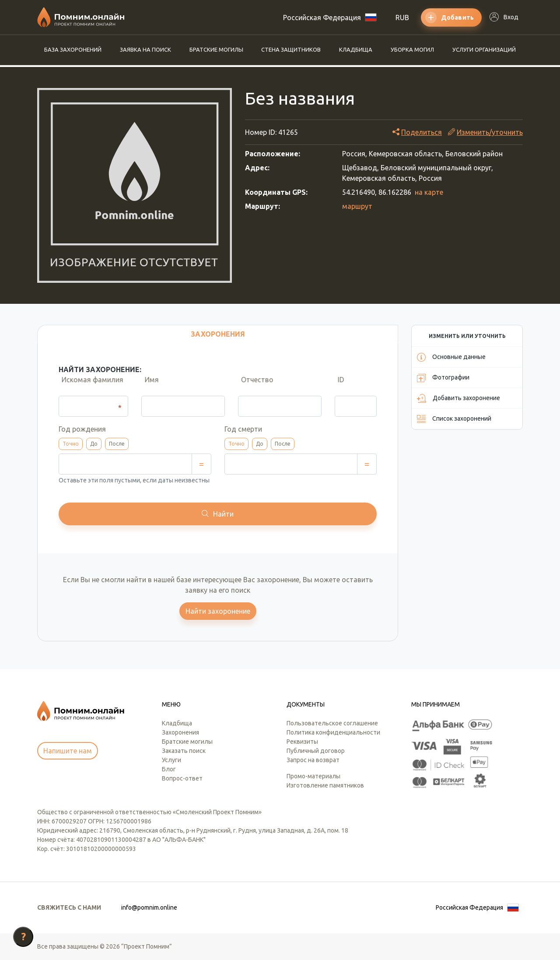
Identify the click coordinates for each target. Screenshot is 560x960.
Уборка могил (412, 49)
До (94, 444)
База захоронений (73, 49)
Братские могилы (216, 49)
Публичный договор (316, 751)
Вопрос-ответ (182, 778)
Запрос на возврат (313, 760)
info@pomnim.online (149, 907)
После (117, 444)
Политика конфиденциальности (333, 732)
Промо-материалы (313, 776)
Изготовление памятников (325, 785)
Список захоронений (454, 419)
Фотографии (443, 378)
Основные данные (451, 357)
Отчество (254, 387)
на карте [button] (429, 192)
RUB (402, 18)
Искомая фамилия (89, 387)
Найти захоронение (218, 611)
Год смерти (243, 429)
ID (338, 387)
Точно (71, 444)
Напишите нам (68, 751)
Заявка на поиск (145, 49)
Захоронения (180, 732)
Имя (148, 387)
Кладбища (356, 49)
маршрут (357, 206)
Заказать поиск (184, 751)
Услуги (171, 760)
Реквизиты (302, 742)
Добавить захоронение (458, 398)
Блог (169, 769)
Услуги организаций (484, 49)
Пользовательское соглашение (332, 723)
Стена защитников (291, 49)
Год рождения (82, 429)
